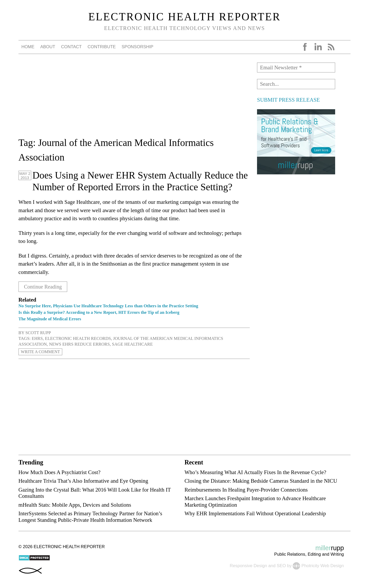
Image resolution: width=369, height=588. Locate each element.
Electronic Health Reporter (184, 17)
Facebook (305, 47)
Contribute (102, 47)
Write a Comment (41, 352)
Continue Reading (44, 287)
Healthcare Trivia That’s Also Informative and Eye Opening (83, 481)
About (48, 47)
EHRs (37, 338)
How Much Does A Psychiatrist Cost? (60, 472)
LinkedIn (318, 47)
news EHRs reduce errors (79, 344)
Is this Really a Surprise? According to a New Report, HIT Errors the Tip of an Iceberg (99, 312)
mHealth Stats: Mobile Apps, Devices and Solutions (75, 505)
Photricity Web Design (323, 565)
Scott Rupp (38, 333)
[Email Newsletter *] (296, 68)
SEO (281, 565)
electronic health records (78, 338)
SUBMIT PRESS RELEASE (288, 100)
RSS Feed (331, 47)
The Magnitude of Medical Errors (50, 319)
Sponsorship (137, 47)
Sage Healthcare (132, 344)
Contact (71, 47)
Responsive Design (248, 565)
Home (28, 47)
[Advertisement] (134, 99)
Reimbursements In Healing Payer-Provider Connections (246, 489)
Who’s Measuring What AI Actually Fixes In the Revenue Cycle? (255, 472)
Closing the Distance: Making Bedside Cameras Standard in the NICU (261, 481)
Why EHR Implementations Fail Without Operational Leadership (255, 513)
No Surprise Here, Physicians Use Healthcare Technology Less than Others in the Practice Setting (108, 306)
